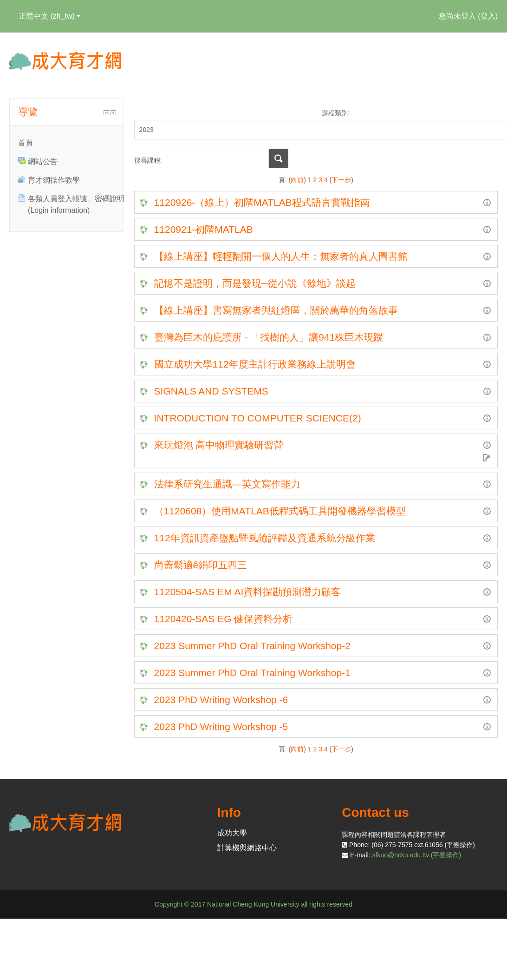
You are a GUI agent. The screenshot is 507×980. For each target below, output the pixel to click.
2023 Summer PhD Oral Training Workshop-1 (252, 673)
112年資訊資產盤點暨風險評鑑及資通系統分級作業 (265, 538)
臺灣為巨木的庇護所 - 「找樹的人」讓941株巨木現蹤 (269, 337)
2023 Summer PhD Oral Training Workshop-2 (252, 646)
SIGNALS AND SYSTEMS (211, 391)
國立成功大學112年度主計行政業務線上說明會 (255, 364)
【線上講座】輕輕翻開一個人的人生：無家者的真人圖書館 (281, 256)
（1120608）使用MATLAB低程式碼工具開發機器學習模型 (280, 511)
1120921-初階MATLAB (204, 229)
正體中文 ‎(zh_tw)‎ (49, 16)
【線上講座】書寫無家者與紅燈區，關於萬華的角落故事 (276, 310)
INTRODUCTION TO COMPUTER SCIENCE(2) (259, 418)
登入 (488, 16)
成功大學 (232, 833)
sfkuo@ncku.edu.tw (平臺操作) (417, 855)
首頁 (26, 143)
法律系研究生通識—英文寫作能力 (227, 484)
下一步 (341, 180)
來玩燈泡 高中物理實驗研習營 (219, 445)
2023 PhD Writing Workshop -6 (221, 700)
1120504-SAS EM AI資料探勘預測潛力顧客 (248, 592)
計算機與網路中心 (247, 848)
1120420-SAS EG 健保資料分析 (224, 619)
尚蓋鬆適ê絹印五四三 (201, 565)
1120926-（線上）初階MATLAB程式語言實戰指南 (262, 202)
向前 (297, 180)
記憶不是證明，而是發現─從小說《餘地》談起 (255, 283)
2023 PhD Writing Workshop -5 (221, 727)
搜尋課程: (149, 160)
